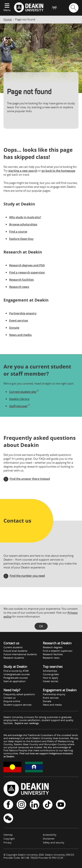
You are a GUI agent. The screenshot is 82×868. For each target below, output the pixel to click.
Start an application (15, 681)
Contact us (10, 698)
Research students (14, 658)
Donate (14, 328)
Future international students (20, 654)
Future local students (15, 651)
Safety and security (54, 842)
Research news (19, 287)
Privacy (8, 842)
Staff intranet (20, 406)
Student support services (17, 705)
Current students (13, 647)
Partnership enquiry (23, 313)
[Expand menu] (7, 6)
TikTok (48, 805)
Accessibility (50, 835)
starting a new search (23, 171)
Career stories (51, 681)
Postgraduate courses (16, 678)
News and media (20, 335)
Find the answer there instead (30, 479)
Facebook (8, 805)
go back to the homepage (58, 171)
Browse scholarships (23, 224)
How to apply (51, 678)
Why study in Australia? (25, 217)
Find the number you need (27, 576)
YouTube (61, 805)
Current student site (24, 392)
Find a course (18, 232)
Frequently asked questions (19, 694)
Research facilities (21, 280)
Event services (19, 320)
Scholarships (50, 671)
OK (41, 626)
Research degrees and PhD (27, 265)
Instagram (21, 805)
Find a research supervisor (27, 272)
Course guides (51, 674)
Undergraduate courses (17, 674)
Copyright (9, 839)
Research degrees (53, 647)
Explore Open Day (21, 239)
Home (8, 19)
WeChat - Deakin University (8, 818)
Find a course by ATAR (16, 671)
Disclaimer (49, 839)
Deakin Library (19, 399)
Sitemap (8, 835)
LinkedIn (35, 805)
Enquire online (12, 701)
